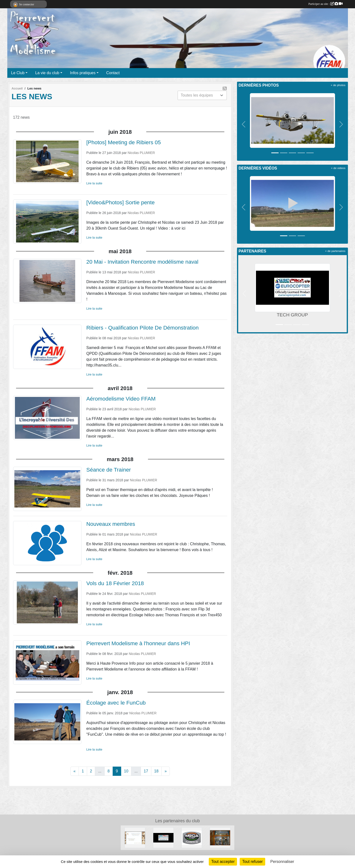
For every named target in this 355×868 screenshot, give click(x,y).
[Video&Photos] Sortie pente (121, 202)
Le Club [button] (18, 73)
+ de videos (338, 168)
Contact (113, 73)
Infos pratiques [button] (83, 73)
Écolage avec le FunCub (116, 703)
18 (156, 771)
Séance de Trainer (109, 470)
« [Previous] (75, 771)
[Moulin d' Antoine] (135, 837)
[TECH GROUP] (163, 837)
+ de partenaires (335, 251)
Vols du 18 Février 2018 (115, 583)
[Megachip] (192, 837)
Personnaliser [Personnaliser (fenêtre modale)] (282, 862)
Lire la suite (94, 183)
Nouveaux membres (111, 524)
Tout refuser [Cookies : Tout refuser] (252, 862)
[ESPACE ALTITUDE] (220, 837)
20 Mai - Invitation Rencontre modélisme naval (142, 262)
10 (126, 771)
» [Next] (166, 771)
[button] (244, 124)
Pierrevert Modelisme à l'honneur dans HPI (138, 643)
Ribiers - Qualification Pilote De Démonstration (143, 328)
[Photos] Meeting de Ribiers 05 (124, 142)
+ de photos (338, 85)
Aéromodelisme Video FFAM (121, 399)
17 (146, 771)
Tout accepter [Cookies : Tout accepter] (223, 862)
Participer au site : (326, 4)
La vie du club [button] (47, 73)
